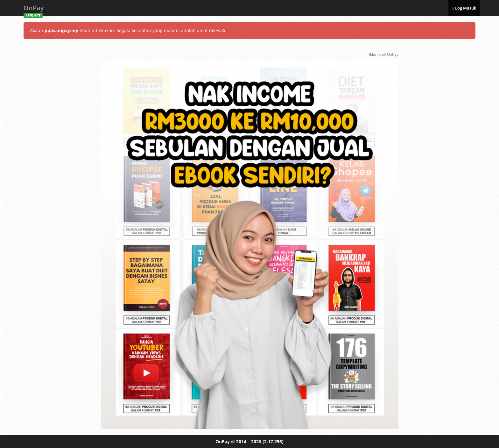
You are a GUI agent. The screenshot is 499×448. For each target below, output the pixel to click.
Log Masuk (464, 8)
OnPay (34, 10)
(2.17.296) (273, 441)
